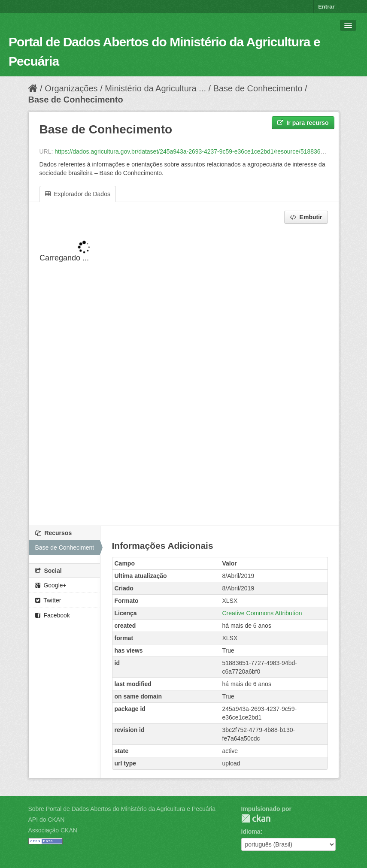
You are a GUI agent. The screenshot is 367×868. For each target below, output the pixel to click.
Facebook (53, 615)
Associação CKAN (53, 830)
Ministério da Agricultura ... (155, 88)
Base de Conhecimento (258, 88)
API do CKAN (47, 820)
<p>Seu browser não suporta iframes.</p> (184, 375)
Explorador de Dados (78, 194)
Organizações (71, 88)
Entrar (326, 7)
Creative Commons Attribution (262, 613)
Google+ (51, 585)
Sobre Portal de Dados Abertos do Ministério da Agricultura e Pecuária (122, 809)
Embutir (306, 217)
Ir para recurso (303, 123)
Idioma (251, 832)
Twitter (48, 600)
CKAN (256, 818)
